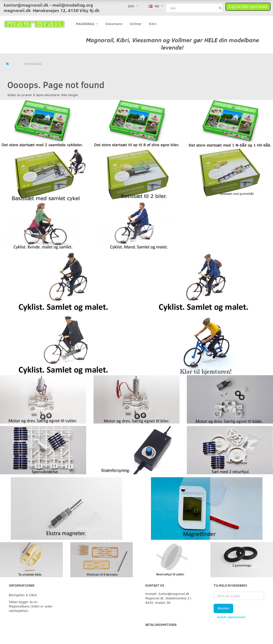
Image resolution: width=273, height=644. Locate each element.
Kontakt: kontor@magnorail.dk (167, 594)
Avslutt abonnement (231, 617)
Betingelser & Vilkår (23, 595)
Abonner (223, 608)
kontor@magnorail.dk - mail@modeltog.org (48, 5)
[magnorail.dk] (34, 24)
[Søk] (220, 8)
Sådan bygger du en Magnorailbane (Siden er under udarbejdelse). (31, 606)
